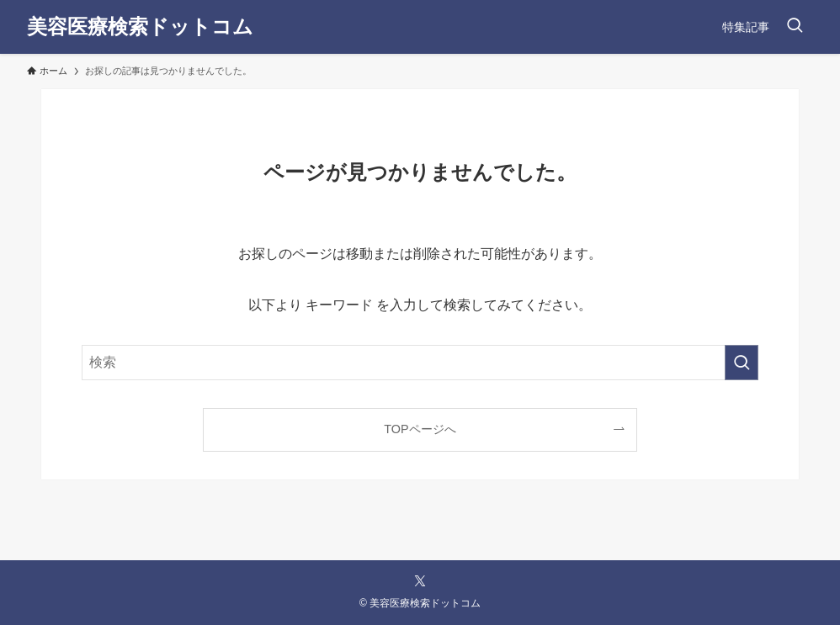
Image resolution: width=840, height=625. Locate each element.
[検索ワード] (420, 363)
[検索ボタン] (795, 27)
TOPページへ (420, 429)
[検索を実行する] (742, 363)
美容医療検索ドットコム (140, 27)
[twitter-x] (420, 581)
